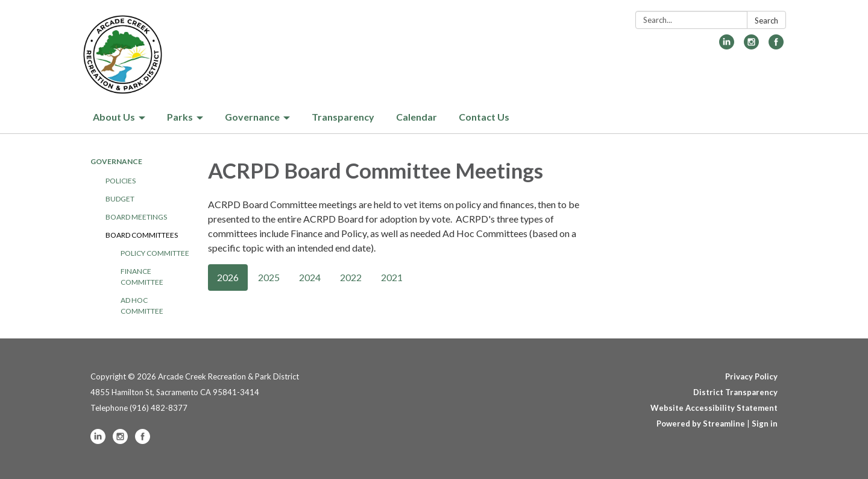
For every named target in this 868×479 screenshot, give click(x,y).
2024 (310, 277)
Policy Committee (155, 253)
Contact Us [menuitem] (484, 117)
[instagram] (751, 46)
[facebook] (776, 46)
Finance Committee (142, 277)
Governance (116, 161)
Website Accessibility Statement (714, 408)
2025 (269, 277)
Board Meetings (136, 217)
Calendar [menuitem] (417, 117)
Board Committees (142, 235)
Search (766, 21)
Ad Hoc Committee (142, 306)
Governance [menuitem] (252, 117)
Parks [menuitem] (180, 117)
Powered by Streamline (701, 423)
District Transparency (735, 392)
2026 (228, 277)
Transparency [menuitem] (343, 117)
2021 (392, 277)
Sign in (765, 423)
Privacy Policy (751, 376)
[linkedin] (727, 46)
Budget (120, 199)
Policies (121, 181)
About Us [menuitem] (114, 117)
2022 (351, 277)
